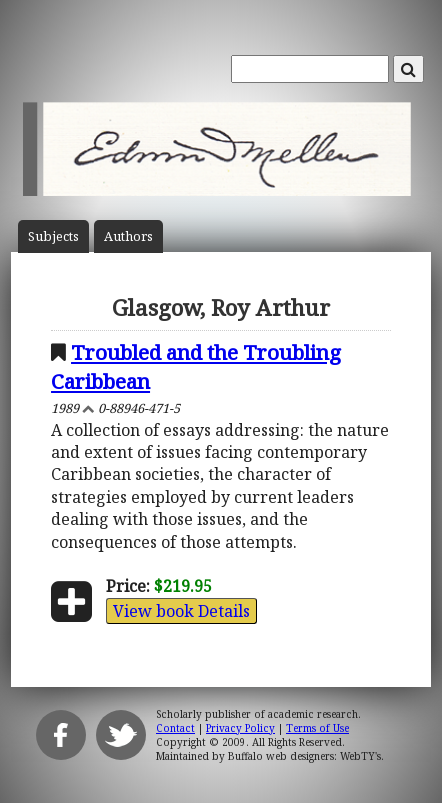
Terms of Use (317, 728)
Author (128, 236)
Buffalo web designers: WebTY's (304, 756)
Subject (53, 236)
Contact (175, 728)
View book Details (181, 611)
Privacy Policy (240, 728)
